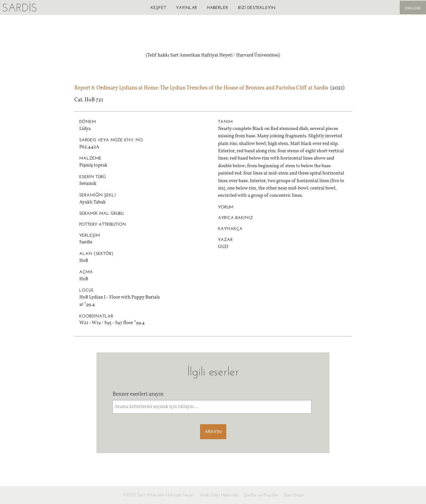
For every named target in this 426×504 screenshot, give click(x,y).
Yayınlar (187, 7)
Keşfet (158, 7)
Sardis (19, 7)
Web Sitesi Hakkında (219, 495)
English (413, 8)
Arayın (213, 432)
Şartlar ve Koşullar (261, 495)
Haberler (217, 7)
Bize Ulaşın (294, 495)
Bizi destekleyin (257, 7)
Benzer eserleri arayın (138, 394)
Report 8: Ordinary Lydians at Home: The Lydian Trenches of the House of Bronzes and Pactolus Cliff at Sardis (201, 88)
